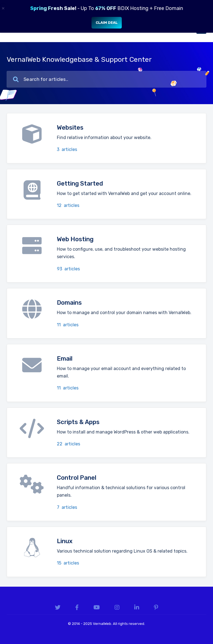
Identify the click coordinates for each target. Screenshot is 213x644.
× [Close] (3, 8)
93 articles (68, 269)
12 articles (68, 205)
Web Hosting (75, 239)
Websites (70, 128)
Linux (65, 541)
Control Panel (77, 478)
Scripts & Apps (78, 422)
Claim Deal (107, 23)
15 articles (68, 563)
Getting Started (80, 184)
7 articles (67, 507)
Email (65, 359)
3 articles (67, 149)
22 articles (69, 444)
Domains (69, 303)
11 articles (68, 325)
